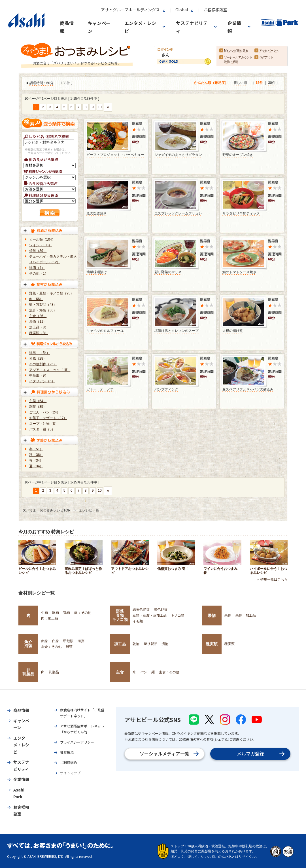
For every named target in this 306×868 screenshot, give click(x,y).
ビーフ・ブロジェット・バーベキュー (115, 155)
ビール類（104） (42, 239)
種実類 (212, 644)
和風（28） (38, 358)
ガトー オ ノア (100, 389)
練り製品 (150, 644)
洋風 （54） (40, 353)
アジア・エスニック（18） (50, 370)
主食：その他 (169, 672)
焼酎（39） (38, 251)
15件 (259, 83)
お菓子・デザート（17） (48, 418)
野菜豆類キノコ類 (120, 615)
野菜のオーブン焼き (238, 155)
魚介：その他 (51, 647)
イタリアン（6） (42, 381)
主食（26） (38, 316)
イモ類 (138, 621)
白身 (56, 641)
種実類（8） (39, 333)
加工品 (120, 644)
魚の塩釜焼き (97, 213)
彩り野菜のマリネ (168, 272)
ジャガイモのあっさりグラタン (178, 155)
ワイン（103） (41, 245)
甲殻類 (68, 641)
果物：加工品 (246, 616)
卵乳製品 (28, 672)
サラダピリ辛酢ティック (241, 213)
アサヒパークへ (269, 51)
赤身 (44, 641)
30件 (272, 83)
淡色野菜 (161, 610)
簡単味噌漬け (97, 272)
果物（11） (38, 322)
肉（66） (36, 299)
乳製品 (54, 672)
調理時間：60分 (42, 83)
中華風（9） (39, 375)
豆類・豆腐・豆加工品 (150, 616)
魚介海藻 (28, 644)
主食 (120, 672)
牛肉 (44, 613)
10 (100, 107)
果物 (212, 616)
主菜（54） (38, 401)
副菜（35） (38, 407)
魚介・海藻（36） (43, 310)
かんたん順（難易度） (211, 83)
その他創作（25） (43, 364)
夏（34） (36, 466)
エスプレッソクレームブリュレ (178, 213)
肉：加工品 (50, 618)
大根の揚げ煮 (233, 331)
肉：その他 (83, 613)
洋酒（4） (37, 268)
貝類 (69, 647)
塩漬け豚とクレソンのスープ (177, 331)
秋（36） (36, 455)
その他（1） (39, 273)
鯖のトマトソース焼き (239, 272)
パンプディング (166, 389)
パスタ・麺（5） (42, 429)
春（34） (36, 460)
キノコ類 (178, 616)
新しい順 (240, 83)
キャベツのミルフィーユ (105, 331)
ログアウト (266, 58)
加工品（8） (39, 327)
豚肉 (56, 613)
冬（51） (36, 449)
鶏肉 (67, 613)
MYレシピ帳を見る (236, 51)
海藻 (81, 641)
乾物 (136, 644)
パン (144, 672)
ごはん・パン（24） (45, 412)
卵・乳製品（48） (43, 305)
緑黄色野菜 (141, 610)
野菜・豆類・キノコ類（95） (51, 293)
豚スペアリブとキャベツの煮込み (248, 389)
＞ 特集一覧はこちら (272, 580)
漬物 (165, 644)
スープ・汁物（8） (44, 424)
